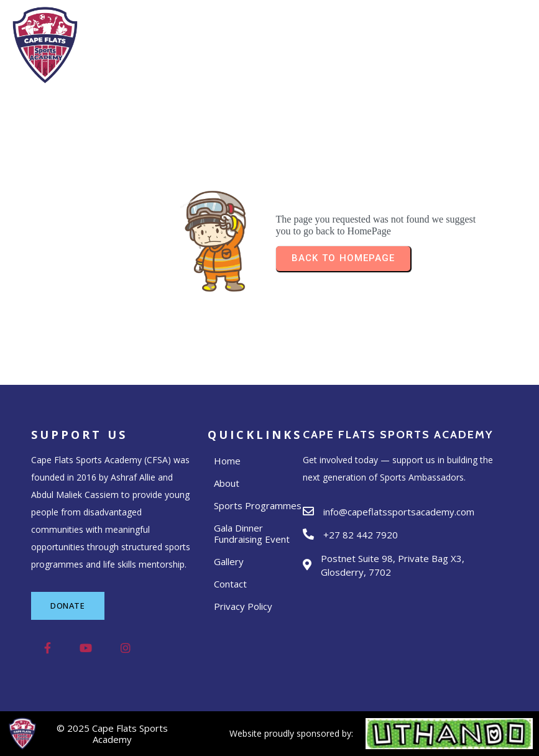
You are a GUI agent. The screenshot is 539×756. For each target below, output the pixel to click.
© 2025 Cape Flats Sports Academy (112, 734)
